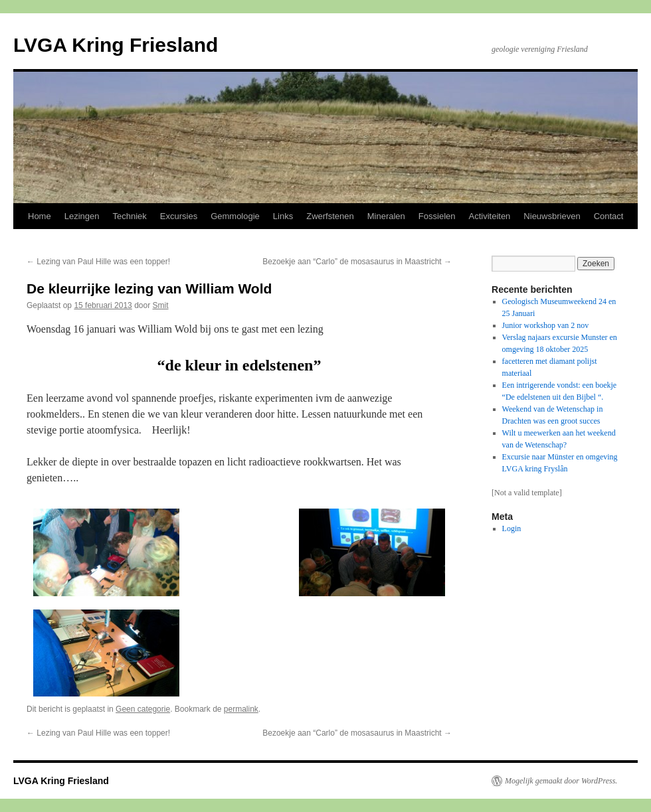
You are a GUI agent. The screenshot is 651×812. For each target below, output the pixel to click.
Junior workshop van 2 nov (546, 325)
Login (512, 528)
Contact (609, 216)
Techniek (129, 216)
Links (283, 216)
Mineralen (386, 216)
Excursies (179, 216)
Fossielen (437, 216)
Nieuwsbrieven (552, 216)
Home (40, 216)
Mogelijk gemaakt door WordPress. (561, 781)
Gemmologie (235, 216)
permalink (241, 709)
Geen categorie (143, 709)
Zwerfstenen (330, 216)
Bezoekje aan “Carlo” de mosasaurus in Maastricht (357, 262)
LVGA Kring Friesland (116, 45)
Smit (161, 305)
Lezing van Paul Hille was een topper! (98, 262)
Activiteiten (489, 216)
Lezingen (82, 216)
